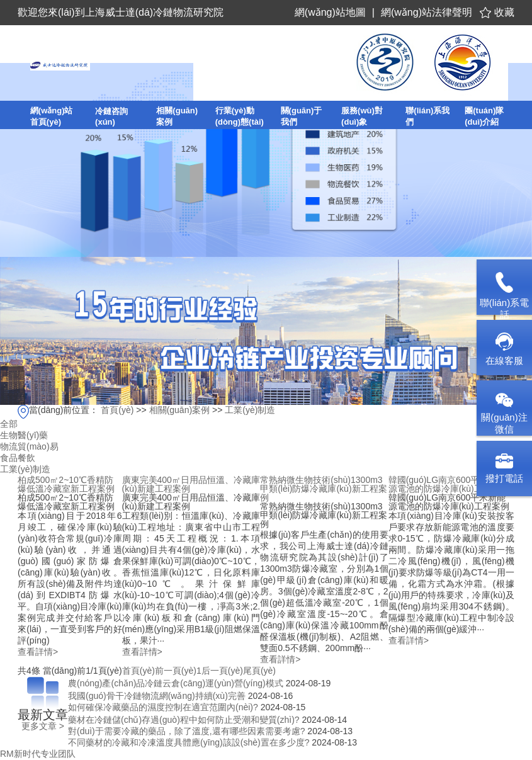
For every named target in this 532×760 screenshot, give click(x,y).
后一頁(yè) (222, 671)
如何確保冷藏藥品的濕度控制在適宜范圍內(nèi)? (163, 707)
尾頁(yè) (259, 671)
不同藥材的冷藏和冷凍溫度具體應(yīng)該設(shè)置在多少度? (189, 742)
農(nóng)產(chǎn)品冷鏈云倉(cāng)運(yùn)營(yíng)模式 (176, 683)
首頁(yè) (117, 410)
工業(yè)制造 (250, 410)
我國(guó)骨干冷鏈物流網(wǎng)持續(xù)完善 (157, 696)
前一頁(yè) (176, 671)
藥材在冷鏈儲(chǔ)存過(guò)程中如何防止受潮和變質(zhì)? (184, 720)
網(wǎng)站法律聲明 (427, 12)
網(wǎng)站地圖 (330, 12)
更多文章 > (43, 726)
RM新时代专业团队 (38, 754)
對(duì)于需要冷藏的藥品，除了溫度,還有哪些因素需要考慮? (186, 731)
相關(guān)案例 (179, 410)
